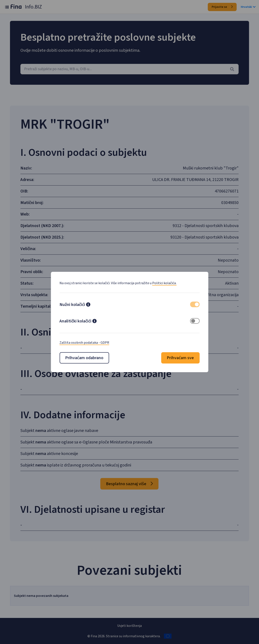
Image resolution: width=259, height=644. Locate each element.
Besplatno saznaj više (129, 484)
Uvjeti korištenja (129, 626)
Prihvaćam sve (180, 358)
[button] (88, 305)
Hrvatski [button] (248, 7)
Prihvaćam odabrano (84, 358)
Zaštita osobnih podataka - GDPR (84, 343)
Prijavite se (222, 7)
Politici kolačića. (164, 283)
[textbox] (129, 69)
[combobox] (129, 69)
